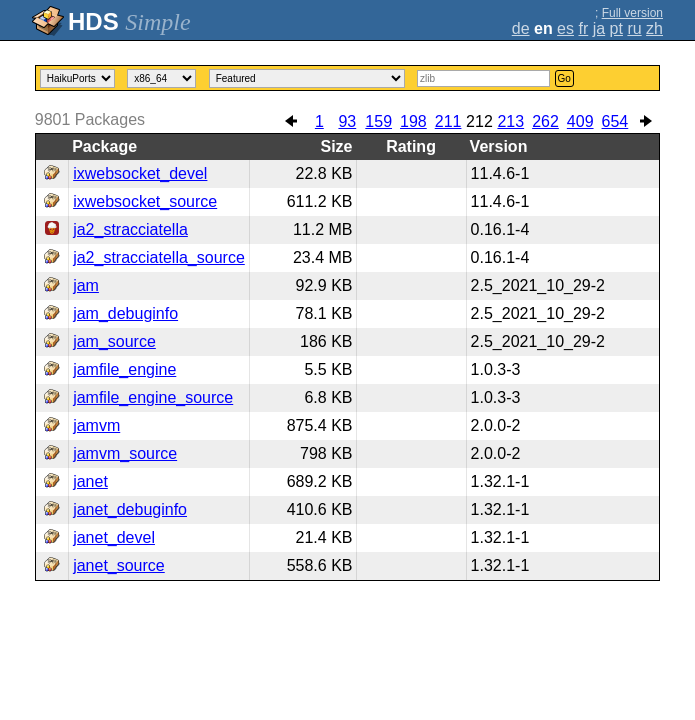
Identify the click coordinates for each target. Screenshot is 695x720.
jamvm (96, 425)
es (565, 28)
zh (654, 28)
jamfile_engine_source (153, 397)
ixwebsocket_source (145, 201)
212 (479, 121)
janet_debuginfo (130, 509)
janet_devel (114, 537)
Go (564, 78)
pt (616, 28)
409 (580, 121)
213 (510, 121)
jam (86, 285)
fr (583, 28)
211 (448, 121)
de (521, 28)
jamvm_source (125, 453)
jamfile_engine (124, 369)
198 (413, 121)
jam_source (114, 341)
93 (347, 121)
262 (545, 121)
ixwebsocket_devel (140, 173)
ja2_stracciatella (130, 229)
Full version (632, 13)
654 (615, 121)
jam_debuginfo (125, 313)
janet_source (119, 565)
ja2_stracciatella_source (159, 257)
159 (378, 121)
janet (90, 481)
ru (634, 28)
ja (599, 28)
